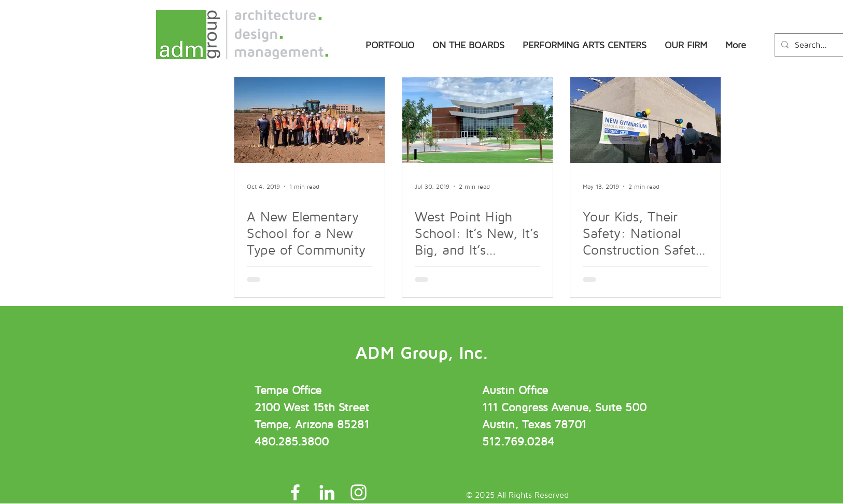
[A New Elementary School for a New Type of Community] (310, 120)
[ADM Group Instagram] (359, 492)
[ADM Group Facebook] (295, 492)
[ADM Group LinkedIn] (327, 492)
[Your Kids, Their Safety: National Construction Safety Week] (645, 120)
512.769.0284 (518, 441)
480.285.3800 (292, 441)
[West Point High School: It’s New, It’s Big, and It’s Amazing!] (477, 120)
